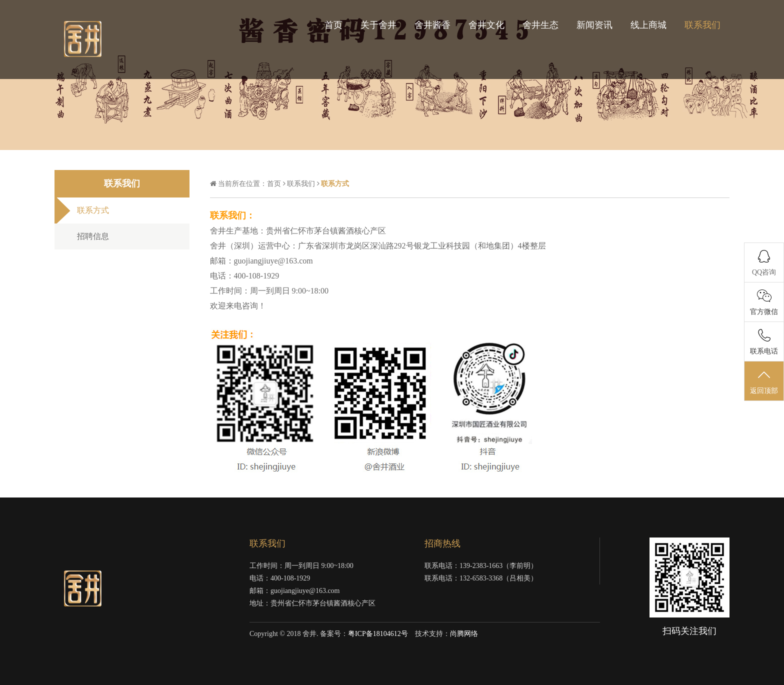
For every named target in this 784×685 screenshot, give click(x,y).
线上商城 (648, 25)
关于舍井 (378, 25)
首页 (333, 25)
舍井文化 (486, 25)
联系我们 (702, 25)
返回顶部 (764, 381)
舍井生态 (540, 25)
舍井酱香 (432, 25)
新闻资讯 (594, 25)
